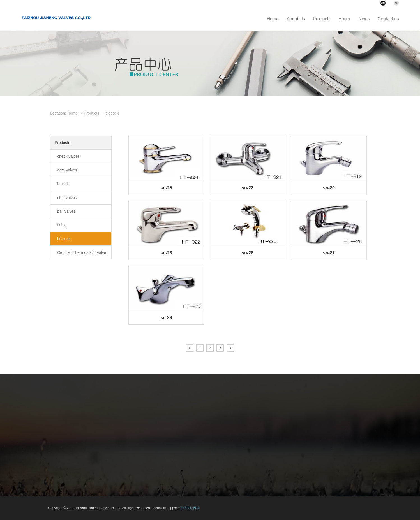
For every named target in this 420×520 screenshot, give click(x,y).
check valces (68, 156)
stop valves (67, 198)
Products (92, 113)
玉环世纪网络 (190, 508)
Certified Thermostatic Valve (82, 252)
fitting (62, 225)
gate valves (67, 170)
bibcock (112, 113)
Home (72, 113)
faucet (63, 184)
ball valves (66, 211)
